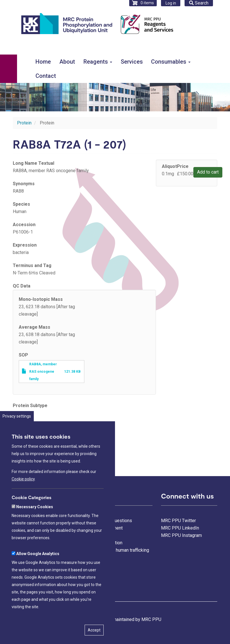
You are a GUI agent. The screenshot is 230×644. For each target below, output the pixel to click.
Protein (24, 123)
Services (132, 62)
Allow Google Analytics (38, 567)
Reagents (98, 62)
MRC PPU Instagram (181, 535)
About (67, 62)
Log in (171, 3)
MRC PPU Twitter (178, 521)
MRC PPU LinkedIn (180, 528)
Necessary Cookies (35, 520)
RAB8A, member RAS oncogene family (43, 372)
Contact (46, 76)
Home (43, 62)
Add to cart (208, 172)
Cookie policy (23, 492)
